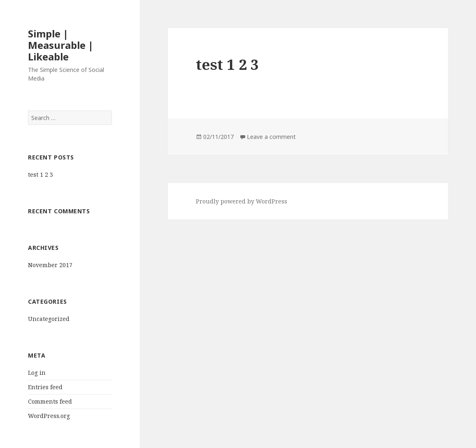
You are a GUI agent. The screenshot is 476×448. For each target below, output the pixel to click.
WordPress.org (49, 416)
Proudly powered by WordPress (241, 201)
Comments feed (50, 401)
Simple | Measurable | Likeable (61, 45)
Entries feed (45, 387)
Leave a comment (271, 137)
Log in (37, 373)
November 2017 (50, 265)
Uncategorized (49, 319)
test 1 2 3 (41, 174)
